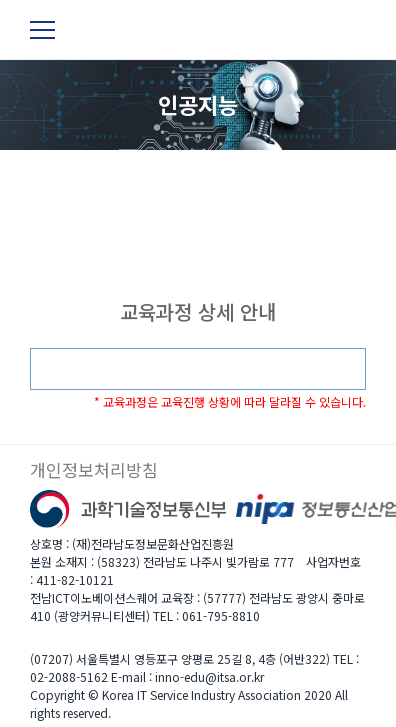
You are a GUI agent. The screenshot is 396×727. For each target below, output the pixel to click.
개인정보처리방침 (94, 470)
